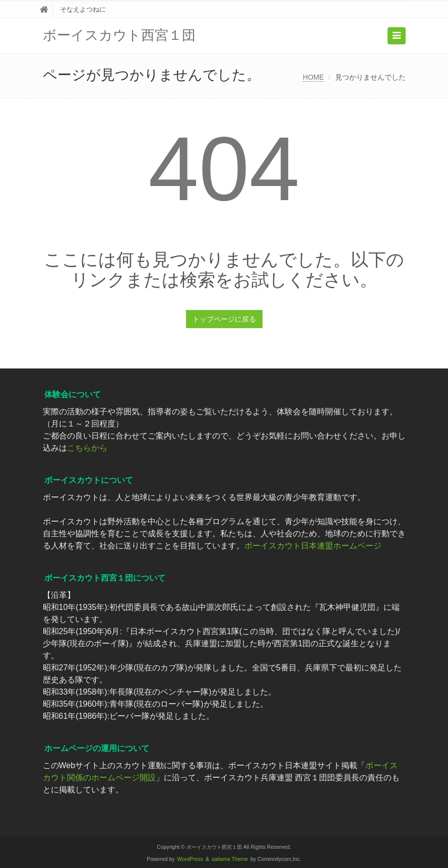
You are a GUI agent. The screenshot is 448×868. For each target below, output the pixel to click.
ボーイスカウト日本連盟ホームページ (313, 546)
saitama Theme (230, 859)
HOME (313, 77)
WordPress (190, 859)
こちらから (87, 448)
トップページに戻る (224, 319)
